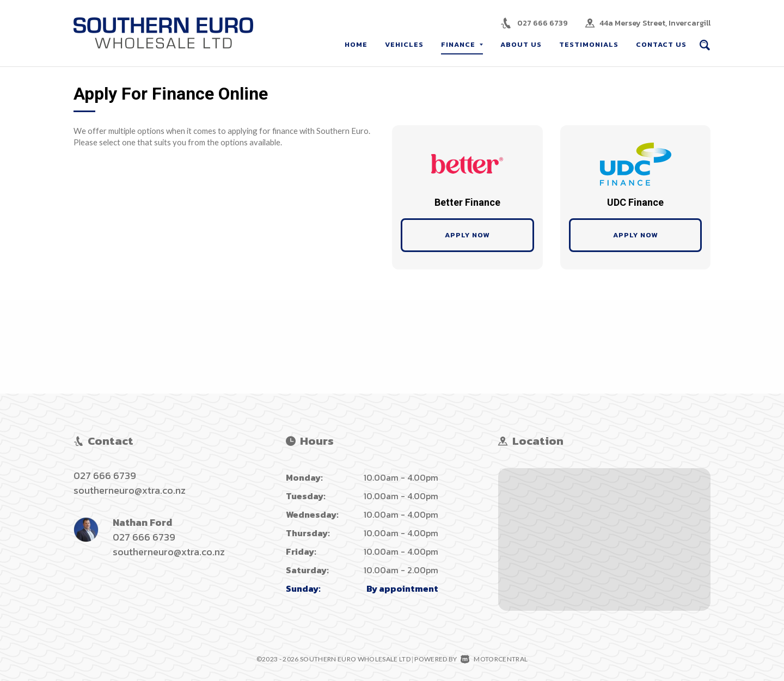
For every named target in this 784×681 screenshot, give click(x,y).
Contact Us (661, 44)
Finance (462, 44)
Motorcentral (494, 659)
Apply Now (467, 235)
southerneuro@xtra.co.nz (130, 490)
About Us (521, 44)
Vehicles (404, 44)
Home (356, 44)
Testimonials (589, 44)
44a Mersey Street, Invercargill (655, 23)
